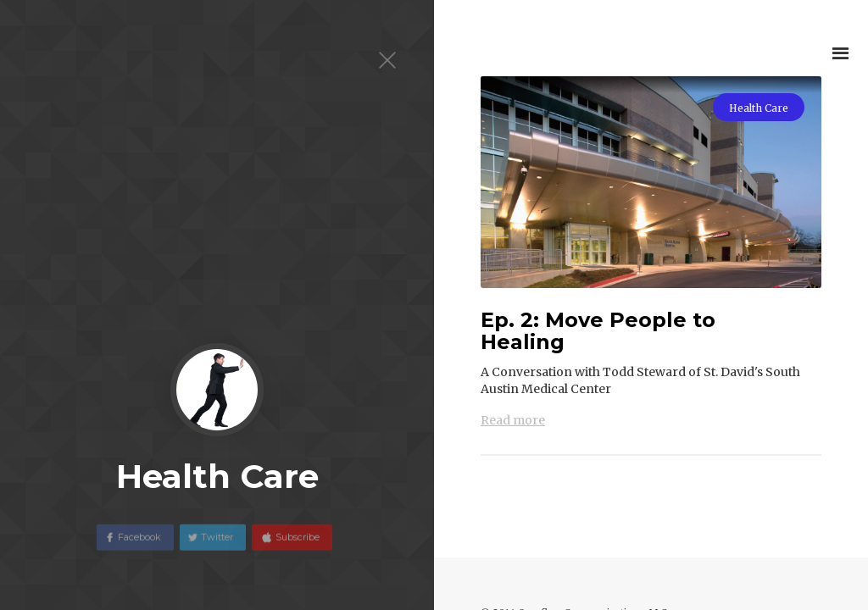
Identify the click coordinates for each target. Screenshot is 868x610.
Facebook (139, 544)
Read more (513, 420)
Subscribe (296, 544)
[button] (840, 53)
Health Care (759, 108)
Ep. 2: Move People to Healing (598, 331)
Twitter (217, 544)
